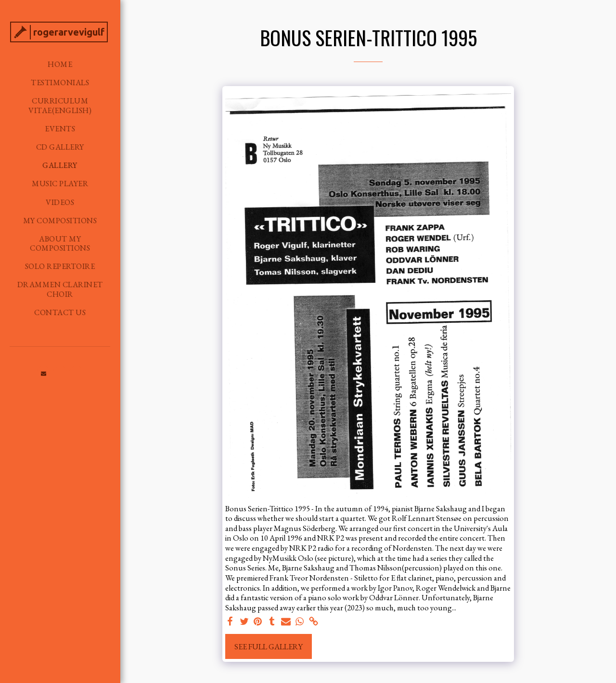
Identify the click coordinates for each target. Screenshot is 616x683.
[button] (44, 373)
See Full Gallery (269, 646)
